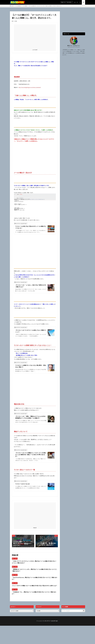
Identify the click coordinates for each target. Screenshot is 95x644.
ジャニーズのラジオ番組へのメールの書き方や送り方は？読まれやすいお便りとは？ (35, 586)
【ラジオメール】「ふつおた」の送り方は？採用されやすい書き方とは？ (31, 286)
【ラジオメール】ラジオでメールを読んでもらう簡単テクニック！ (31, 331)
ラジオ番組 (25, 6)
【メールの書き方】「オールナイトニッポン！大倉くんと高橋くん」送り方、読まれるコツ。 (46, 6)
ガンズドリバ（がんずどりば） (51, 621)
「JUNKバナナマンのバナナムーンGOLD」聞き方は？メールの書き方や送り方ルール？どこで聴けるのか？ (34, 562)
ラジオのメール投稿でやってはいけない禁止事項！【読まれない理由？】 (31, 366)
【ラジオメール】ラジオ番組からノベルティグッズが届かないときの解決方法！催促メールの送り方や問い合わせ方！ (31, 455)
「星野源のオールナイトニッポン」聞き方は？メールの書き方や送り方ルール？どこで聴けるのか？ (35, 570)
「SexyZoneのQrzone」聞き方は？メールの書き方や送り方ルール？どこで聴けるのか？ (35, 578)
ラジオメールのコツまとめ (22, 484)
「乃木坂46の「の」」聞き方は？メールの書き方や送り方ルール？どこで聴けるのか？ (34, 593)
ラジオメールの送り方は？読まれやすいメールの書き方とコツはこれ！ (31, 227)
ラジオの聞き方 (18, 6)
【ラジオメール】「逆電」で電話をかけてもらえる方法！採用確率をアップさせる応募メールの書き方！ (31, 417)
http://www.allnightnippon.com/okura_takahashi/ (30, 87)
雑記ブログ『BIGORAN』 (67, 2)
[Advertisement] (35, 37)
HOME (12, 6)
